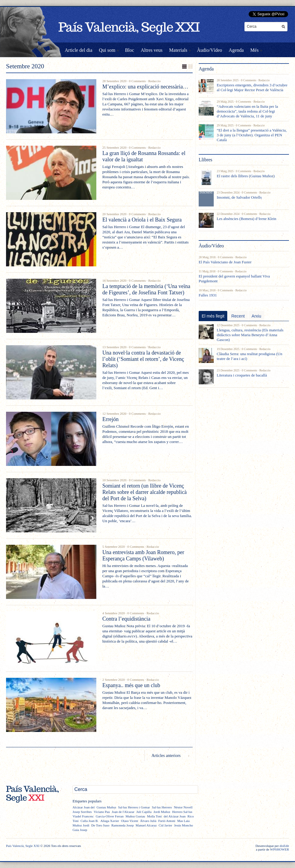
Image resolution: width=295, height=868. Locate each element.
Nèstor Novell (183, 807)
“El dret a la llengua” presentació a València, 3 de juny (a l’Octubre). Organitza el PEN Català (252, 135)
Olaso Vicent (130, 821)
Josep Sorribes (82, 812)
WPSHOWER (279, 849)
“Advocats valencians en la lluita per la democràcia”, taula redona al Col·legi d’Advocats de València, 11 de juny (247, 111)
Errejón (110, 419)
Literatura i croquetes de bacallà (242, 375)
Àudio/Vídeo (210, 50)
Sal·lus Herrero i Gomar (134, 807)
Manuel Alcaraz (146, 825)
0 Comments (137, 81)
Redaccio (154, 81)
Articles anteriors (166, 756)
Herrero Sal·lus (182, 812)
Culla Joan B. (89, 821)
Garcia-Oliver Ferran (110, 816)
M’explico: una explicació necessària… (145, 87)
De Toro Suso (100, 825)
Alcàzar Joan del (84, 807)
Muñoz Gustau (135, 816)
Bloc (129, 50)
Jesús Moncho (183, 825)
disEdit (284, 846)
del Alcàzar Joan (175, 816)
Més (255, 50)
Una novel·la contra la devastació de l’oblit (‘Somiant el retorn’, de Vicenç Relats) (143, 359)
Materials (178, 50)
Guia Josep (80, 830)
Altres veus (151, 50)
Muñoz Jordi (81, 825)
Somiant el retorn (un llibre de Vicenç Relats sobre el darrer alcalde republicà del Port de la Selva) (144, 492)
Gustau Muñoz (106, 807)
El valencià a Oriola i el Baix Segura (142, 220)
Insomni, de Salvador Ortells (239, 197)
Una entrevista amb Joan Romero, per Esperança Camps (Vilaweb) (143, 555)
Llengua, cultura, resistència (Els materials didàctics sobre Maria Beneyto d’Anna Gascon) (250, 335)
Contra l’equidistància (126, 619)
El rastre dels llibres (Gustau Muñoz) (246, 176)
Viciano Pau (102, 812)
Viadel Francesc (83, 816)
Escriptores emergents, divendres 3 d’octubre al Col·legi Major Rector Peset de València (252, 87)
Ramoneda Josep (123, 825)
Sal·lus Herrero (162, 807)
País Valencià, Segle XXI (23, 846)
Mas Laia (183, 821)
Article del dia (79, 50)
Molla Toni (154, 816)
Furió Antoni (167, 821)
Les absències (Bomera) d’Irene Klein (247, 219)
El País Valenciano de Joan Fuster (225, 262)
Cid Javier (165, 825)
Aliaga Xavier (110, 821)
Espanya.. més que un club (131, 685)
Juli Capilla (144, 812)
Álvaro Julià (148, 821)
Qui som (107, 50)
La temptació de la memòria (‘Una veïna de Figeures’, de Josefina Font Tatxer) (146, 289)
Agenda (236, 50)
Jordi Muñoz (162, 812)
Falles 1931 (208, 295)
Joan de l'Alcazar (123, 812)
